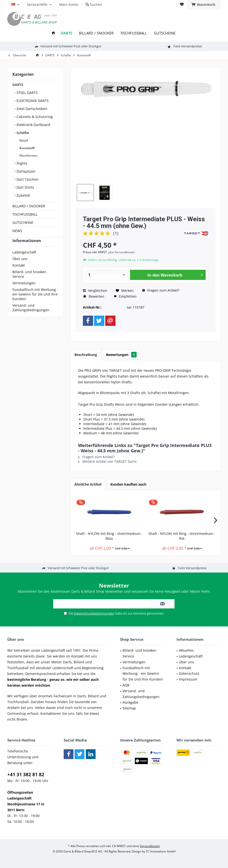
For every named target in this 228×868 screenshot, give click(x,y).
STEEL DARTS (27, 93)
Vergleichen (95, 291)
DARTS (18, 85)
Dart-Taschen (27, 179)
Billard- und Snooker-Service (30, 283)
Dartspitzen (26, 171)
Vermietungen (24, 292)
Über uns (20, 267)
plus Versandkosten (122, 252)
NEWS (17, 231)
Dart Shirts (25, 187)
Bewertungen (121, 355)
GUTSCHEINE (23, 223)
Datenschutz (189, 673)
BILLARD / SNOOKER (29, 206)
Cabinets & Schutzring (34, 117)
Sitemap (129, 708)
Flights (21, 163)
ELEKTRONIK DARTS (32, 101)
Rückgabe (130, 702)
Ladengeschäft (24, 261)
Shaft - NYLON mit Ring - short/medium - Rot (182, 536)
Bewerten (94, 296)
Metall (23, 140)
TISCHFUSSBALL (25, 214)
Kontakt (19, 274)
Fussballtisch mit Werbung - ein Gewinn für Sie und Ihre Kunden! (35, 303)
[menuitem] (204, 5)
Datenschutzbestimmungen (94, 613)
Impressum (188, 679)
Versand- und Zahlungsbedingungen (31, 316)
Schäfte (22, 133)
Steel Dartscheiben (31, 109)
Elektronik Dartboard (33, 125)
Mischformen (28, 156)
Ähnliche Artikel (88, 484)
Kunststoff (27, 148)
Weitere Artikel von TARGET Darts (107, 461)
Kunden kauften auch (128, 484)
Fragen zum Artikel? (161, 290)
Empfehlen (125, 296)
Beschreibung (86, 355)
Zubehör (23, 195)
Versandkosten (150, 846)
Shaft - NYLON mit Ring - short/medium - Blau (109, 536)
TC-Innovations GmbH (161, 851)
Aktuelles (186, 650)
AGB (126, 685)
